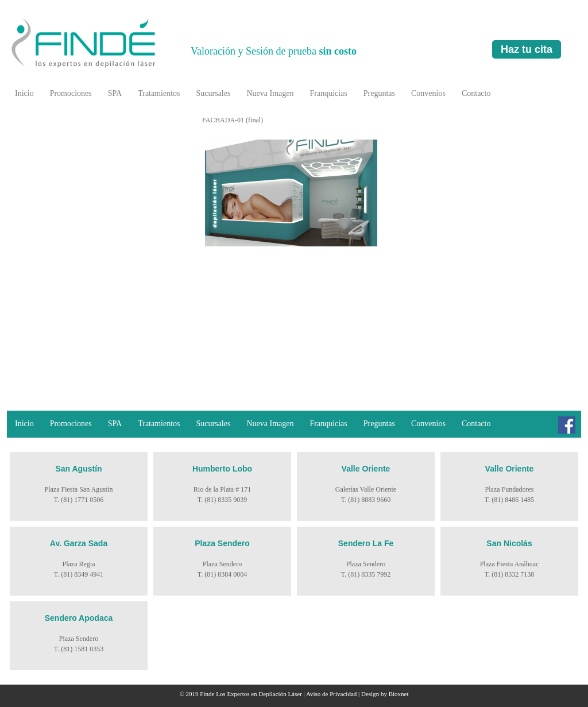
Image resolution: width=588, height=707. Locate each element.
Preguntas (379, 93)
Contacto (476, 93)
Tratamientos (159, 93)
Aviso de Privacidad (331, 694)
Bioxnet (399, 694)
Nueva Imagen (270, 93)
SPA (115, 93)
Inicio (24, 93)
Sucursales (214, 93)
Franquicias (328, 93)
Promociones (71, 93)
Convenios (428, 93)
